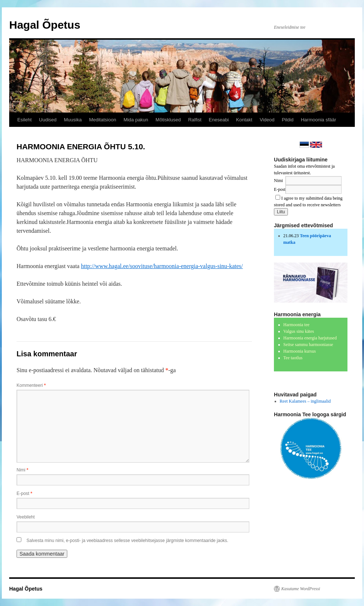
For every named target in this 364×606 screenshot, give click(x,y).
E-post (24, 493)
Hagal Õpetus (45, 25)
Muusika (73, 120)
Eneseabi (219, 120)
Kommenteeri (31, 385)
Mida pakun (136, 120)
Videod (267, 120)
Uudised (48, 120)
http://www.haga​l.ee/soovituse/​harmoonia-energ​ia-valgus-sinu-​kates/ (162, 266)
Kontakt (244, 120)
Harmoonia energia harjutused (310, 338)
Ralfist (195, 120)
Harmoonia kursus (300, 351)
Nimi (22, 470)
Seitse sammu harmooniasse (308, 345)
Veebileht (26, 517)
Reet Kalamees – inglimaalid (305, 401)
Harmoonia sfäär (318, 120)
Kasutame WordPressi (301, 589)
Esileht (24, 120)
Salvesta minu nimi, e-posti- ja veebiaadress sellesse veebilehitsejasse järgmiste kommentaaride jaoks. (127, 541)
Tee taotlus (293, 358)
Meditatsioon (103, 120)
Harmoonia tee (297, 325)
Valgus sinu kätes (299, 331)
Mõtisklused (168, 120)
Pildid (288, 120)
